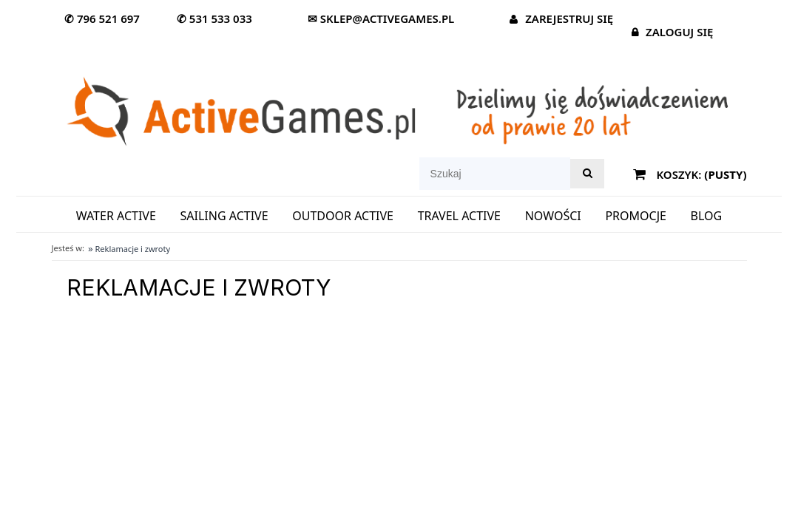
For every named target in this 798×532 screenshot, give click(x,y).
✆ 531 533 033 (214, 18)
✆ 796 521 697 (102, 18)
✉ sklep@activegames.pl (381, 18)
